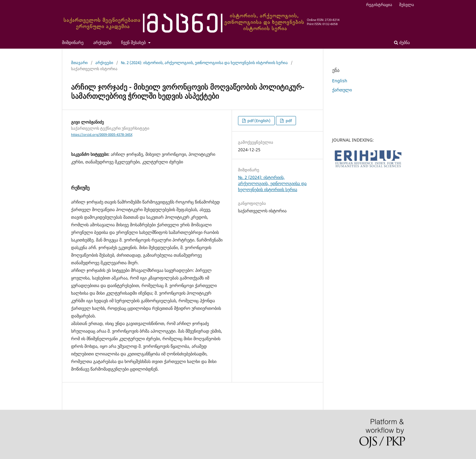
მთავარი (79, 63)
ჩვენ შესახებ (134, 42)
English (340, 81)
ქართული (342, 90)
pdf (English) (258, 121)
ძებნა (402, 42)
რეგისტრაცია (379, 5)
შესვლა (407, 5)
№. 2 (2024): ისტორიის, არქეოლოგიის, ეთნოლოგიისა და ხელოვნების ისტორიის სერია (204, 63)
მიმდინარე (73, 42)
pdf (288, 121)
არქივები (102, 42)
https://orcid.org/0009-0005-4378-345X (102, 135)
